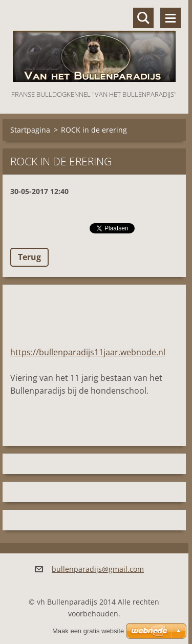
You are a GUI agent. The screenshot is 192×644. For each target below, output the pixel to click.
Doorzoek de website (143, 18)
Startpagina (30, 130)
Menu (170, 18)
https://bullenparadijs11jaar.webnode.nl (88, 352)
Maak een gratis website (88, 631)
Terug (29, 257)
